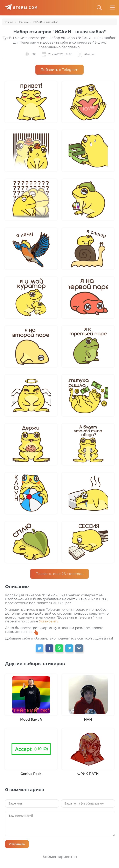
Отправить (17, 844)
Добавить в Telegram (59, 70)
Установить (49, 621)
